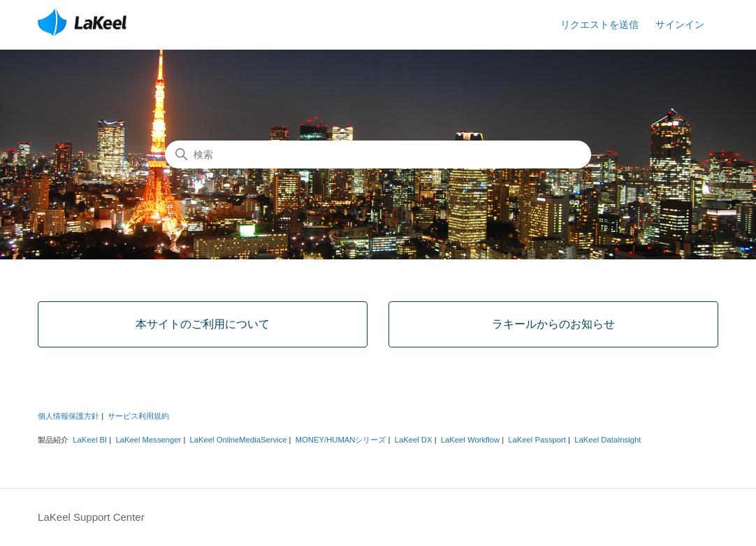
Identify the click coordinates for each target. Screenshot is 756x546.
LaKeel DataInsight (608, 440)
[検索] (378, 155)
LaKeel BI (90, 440)
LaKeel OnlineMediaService (239, 440)
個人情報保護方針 (68, 416)
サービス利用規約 (138, 416)
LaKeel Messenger (148, 440)
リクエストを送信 (599, 24)
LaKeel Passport (537, 440)
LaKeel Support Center (91, 517)
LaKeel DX (414, 440)
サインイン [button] (680, 24)
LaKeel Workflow (470, 440)
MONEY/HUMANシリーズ (341, 440)
